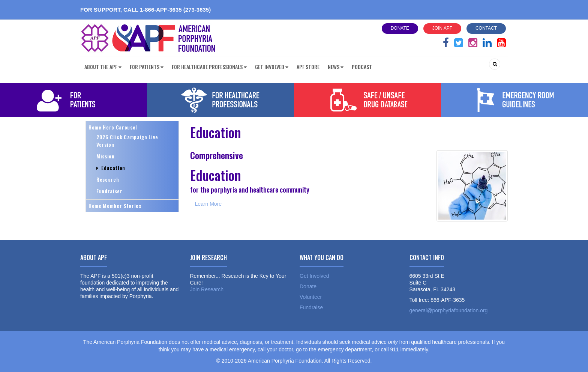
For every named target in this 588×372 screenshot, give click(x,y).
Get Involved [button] (272, 67)
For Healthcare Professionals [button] (209, 67)
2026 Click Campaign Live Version (127, 141)
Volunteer (311, 297)
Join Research (207, 289)
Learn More (208, 204)
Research (108, 179)
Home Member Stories (115, 206)
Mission (106, 156)
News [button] (336, 67)
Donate (400, 28)
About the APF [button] (103, 67)
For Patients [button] (147, 67)
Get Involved (314, 276)
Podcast (362, 67)
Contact (486, 28)
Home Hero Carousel (113, 127)
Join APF (442, 28)
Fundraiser (109, 191)
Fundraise (311, 307)
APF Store (308, 67)
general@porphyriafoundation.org (449, 310)
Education (111, 168)
